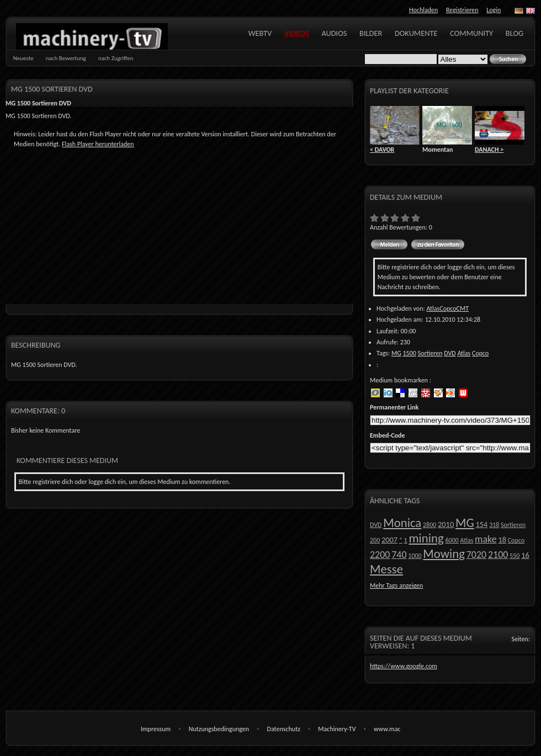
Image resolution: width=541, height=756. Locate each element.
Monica (402, 523)
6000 (452, 540)
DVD (450, 353)
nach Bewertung (66, 58)
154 (482, 524)
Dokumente (416, 33)
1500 (410, 353)
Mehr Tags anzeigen (396, 585)
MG (396, 353)
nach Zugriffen (116, 58)
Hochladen (423, 10)
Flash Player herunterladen (98, 144)
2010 (446, 524)
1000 (415, 556)
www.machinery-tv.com (387, 730)
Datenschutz (284, 729)
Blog (515, 33)
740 (399, 555)
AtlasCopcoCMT (447, 308)
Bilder (371, 33)
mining (426, 538)
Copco (480, 353)
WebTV (260, 33)
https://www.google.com (404, 666)
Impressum (156, 729)
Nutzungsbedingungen (219, 729)
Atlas (464, 353)
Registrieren (462, 10)
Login (494, 10)
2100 (498, 555)
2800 (429, 525)
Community (471, 33)
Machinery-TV (337, 729)
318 (494, 525)
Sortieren (430, 353)
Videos (297, 33)
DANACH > (489, 150)
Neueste (23, 58)
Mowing (444, 553)
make (486, 539)
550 (515, 556)
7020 (477, 555)
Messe (386, 569)
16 (525, 555)
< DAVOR (382, 150)
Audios (334, 33)
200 (375, 540)
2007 (389, 540)
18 (502, 540)
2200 (380, 555)
